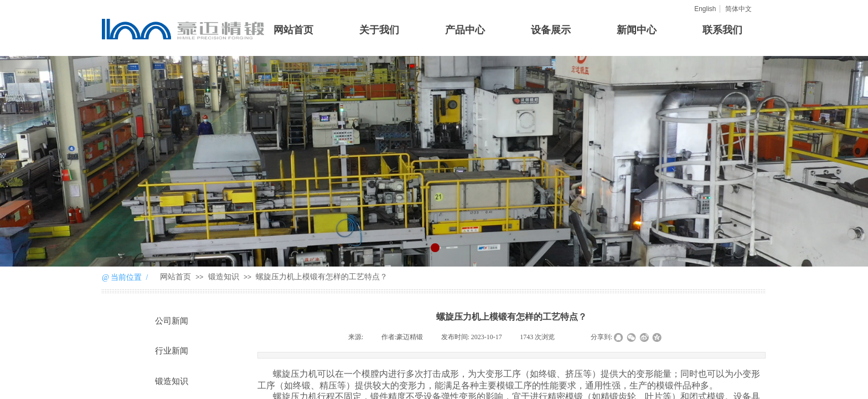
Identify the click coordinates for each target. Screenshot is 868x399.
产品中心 (465, 30)
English (705, 9)
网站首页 (293, 30)
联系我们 (722, 30)
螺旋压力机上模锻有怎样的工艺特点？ (322, 277)
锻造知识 (224, 277)
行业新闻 (172, 351)
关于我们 (379, 30)
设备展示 (551, 30)
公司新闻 (172, 321)
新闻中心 (637, 30)
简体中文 (738, 9)
